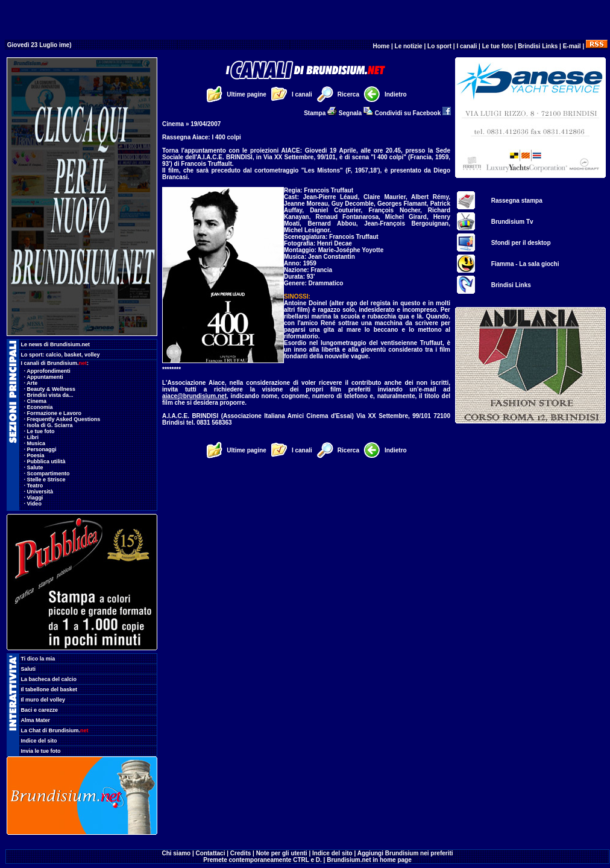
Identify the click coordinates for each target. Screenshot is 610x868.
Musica (36, 443)
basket (73, 355)
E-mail (572, 46)
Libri (33, 437)
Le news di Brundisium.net (56, 344)
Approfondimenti (49, 371)
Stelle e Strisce (46, 480)
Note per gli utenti (282, 853)
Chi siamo (176, 853)
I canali (467, 46)
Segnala (356, 113)
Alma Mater (36, 720)
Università (40, 492)
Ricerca (348, 94)
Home (381, 46)
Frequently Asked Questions (64, 419)
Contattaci (211, 853)
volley (92, 355)
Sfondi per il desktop (521, 243)
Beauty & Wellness (51, 389)
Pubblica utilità (46, 461)
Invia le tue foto (41, 751)
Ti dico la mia (38, 659)
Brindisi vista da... (50, 395)
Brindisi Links (538, 46)
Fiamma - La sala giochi (525, 264)
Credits (241, 853)
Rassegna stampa (517, 201)
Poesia (36, 455)
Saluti (29, 669)
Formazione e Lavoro (55, 413)
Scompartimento (49, 474)
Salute (35, 467)
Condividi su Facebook (413, 113)
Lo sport (439, 46)
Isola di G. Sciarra (50, 425)
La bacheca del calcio (49, 679)
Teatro (35, 486)
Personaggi (42, 449)
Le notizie (409, 46)
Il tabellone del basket (49, 689)
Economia (40, 407)
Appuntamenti (45, 377)
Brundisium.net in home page (369, 860)
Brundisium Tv (512, 222)
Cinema (37, 401)
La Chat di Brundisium (55, 730)
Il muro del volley (43, 700)
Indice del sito (39, 741)
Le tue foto (498, 46)
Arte (32, 383)
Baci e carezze (40, 710)
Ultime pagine (247, 94)
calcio (54, 355)
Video (34, 504)
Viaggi (35, 498)
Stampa (320, 113)
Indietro (396, 94)
